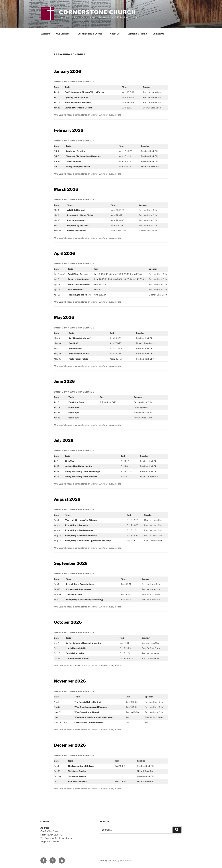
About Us (116, 34)
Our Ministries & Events (91, 34)
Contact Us (158, 34)
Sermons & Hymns (137, 34)
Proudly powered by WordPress (115, 861)
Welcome (46, 34)
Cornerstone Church (98, 12)
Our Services (64, 34)
